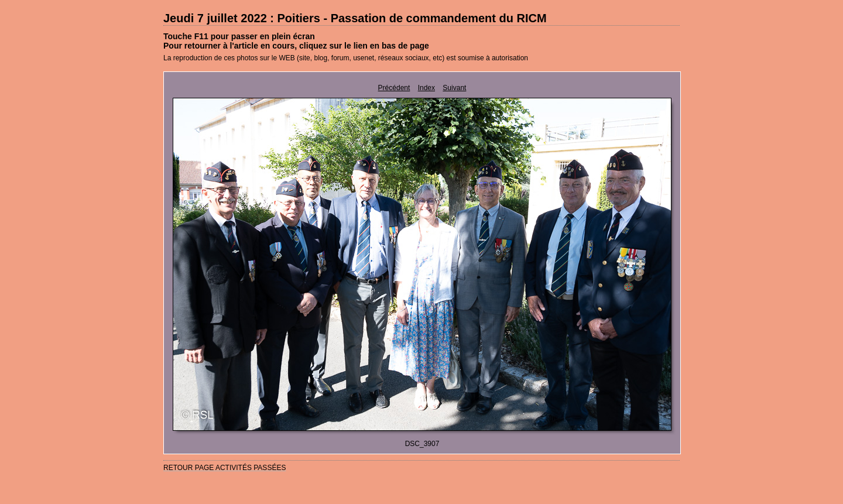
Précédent (394, 88)
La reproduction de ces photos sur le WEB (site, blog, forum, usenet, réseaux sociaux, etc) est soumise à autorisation (346, 58)
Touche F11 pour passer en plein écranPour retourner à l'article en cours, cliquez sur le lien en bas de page (296, 41)
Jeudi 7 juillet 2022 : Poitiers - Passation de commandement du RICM (355, 18)
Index (426, 88)
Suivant (454, 88)
